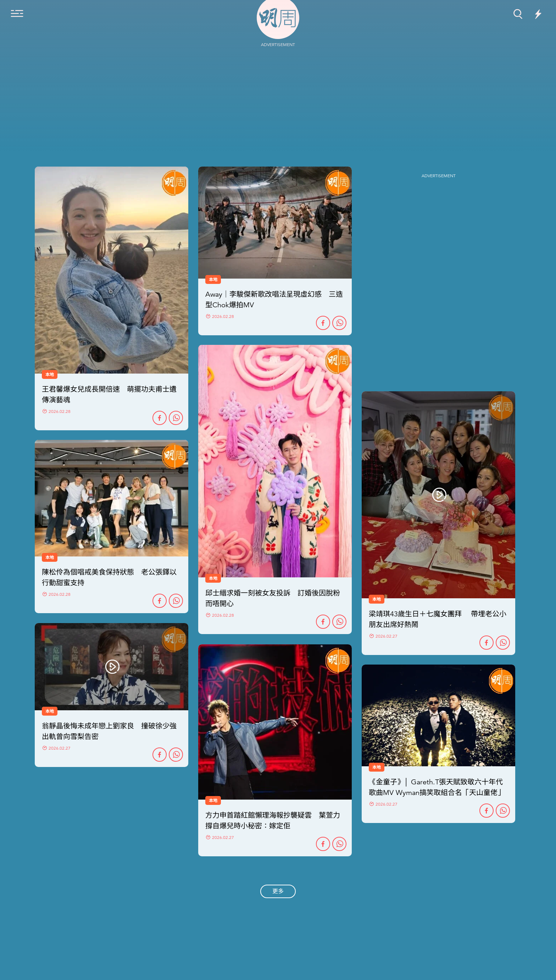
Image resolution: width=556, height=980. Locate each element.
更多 (278, 891)
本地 (50, 558)
